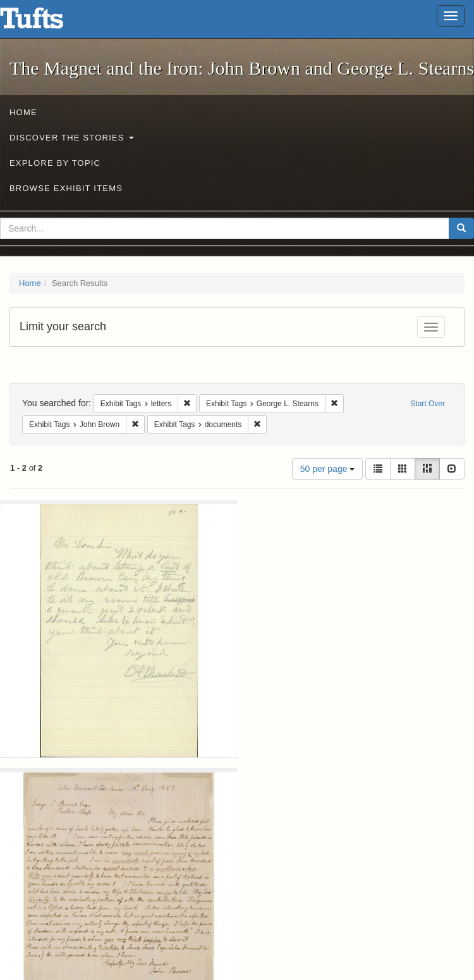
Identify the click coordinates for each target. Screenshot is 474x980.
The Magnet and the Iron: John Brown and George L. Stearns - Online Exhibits (47, 22)
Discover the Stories (72, 138)
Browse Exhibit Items (66, 188)
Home (23, 112)
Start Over (428, 404)
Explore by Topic (55, 163)
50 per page (328, 469)
